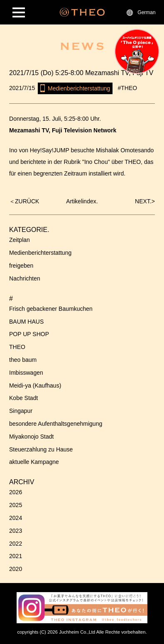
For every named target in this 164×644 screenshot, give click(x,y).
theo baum (23, 360)
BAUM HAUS (26, 322)
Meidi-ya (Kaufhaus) (35, 385)
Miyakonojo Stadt (31, 437)
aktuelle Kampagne (34, 462)
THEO (17, 347)
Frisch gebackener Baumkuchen (51, 309)
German (146, 12)
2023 (16, 531)
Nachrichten (25, 278)
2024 (16, 518)
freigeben (21, 266)
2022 (16, 544)
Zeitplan (20, 240)
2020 (16, 569)
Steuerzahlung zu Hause (41, 449)
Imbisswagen (26, 373)
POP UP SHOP (29, 334)
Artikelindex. (82, 201)
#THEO (128, 88)
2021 (16, 556)
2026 (16, 492)
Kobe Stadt (23, 398)
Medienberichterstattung (40, 253)
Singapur (21, 411)
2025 (16, 505)
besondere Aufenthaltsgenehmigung (56, 424)
